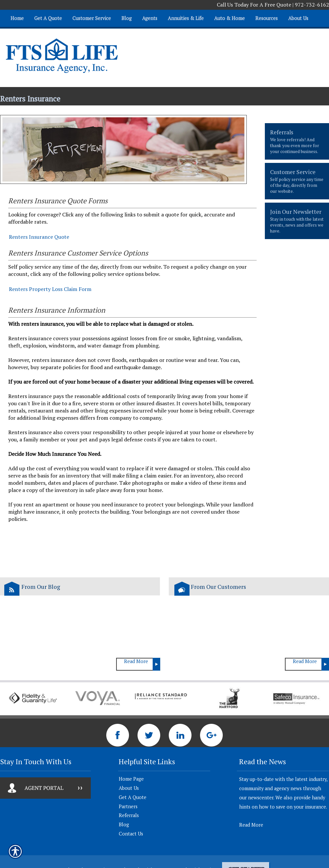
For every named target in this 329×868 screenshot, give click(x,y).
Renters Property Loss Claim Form (50, 289)
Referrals (129, 815)
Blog (124, 824)
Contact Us (131, 834)
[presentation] (297, 141)
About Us (129, 788)
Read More (136, 661)
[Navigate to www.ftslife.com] (316, 15)
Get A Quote (133, 797)
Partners (128, 806)
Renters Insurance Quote (39, 237)
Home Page (131, 779)
